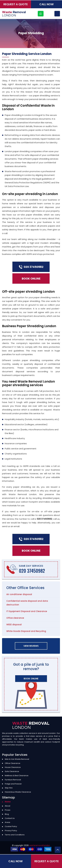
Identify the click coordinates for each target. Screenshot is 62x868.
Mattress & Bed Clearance (17, 776)
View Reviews (31, 646)
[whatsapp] (41, 14)
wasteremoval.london (40, 845)
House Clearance (13, 767)
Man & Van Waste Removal (17, 759)
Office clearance (15, 618)
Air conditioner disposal (19, 594)
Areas (8, 822)
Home (8, 802)
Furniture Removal (13, 780)
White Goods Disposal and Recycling (26, 631)
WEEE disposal (14, 625)
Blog (7, 814)
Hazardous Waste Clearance (18, 792)
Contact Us (10, 818)
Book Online (31, 279)
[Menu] (57, 14)
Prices (8, 810)
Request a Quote (16, 4)
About (8, 806)
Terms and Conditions (15, 835)
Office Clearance (13, 763)
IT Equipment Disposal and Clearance (27, 611)
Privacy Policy (11, 831)
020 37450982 (31, 267)
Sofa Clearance (12, 771)
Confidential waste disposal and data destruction (27, 603)
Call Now (46, 4)
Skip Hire (9, 788)
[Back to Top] (58, 850)
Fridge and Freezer (13, 784)
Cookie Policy (11, 826)
